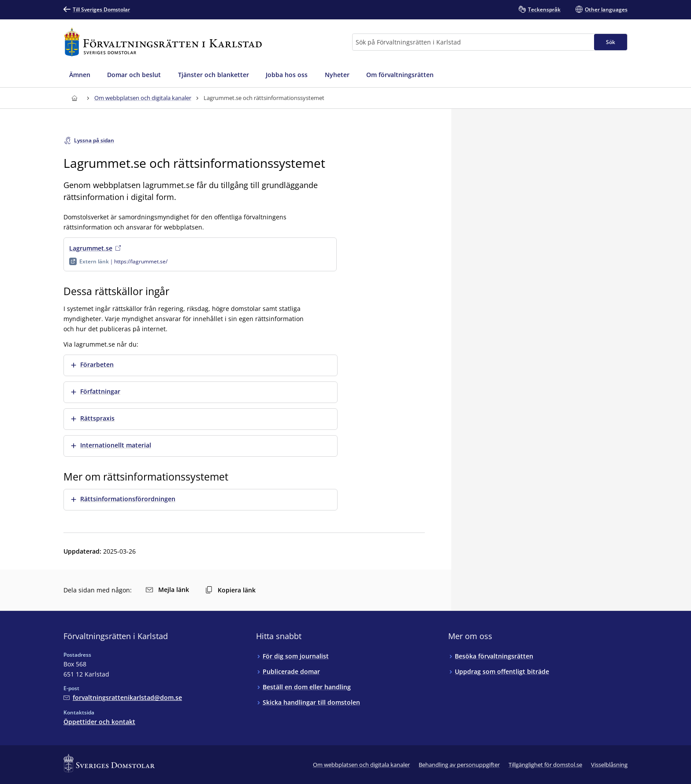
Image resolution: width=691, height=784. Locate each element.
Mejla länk (167, 590)
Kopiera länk (230, 590)
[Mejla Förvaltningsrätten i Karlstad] (123, 697)
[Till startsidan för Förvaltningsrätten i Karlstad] (163, 42)
